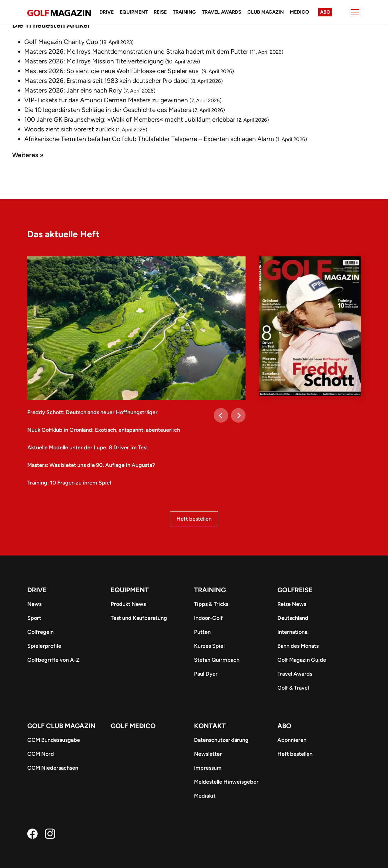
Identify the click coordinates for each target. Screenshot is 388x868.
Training (184, 12)
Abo (325, 12)
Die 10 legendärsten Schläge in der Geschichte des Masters (108, 110)
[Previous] (221, 415)
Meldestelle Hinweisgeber (226, 782)
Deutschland (293, 618)
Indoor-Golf (208, 618)
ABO (284, 726)
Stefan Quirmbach (217, 660)
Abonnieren (292, 740)
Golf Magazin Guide (302, 660)
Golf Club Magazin (61, 726)
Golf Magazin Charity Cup (61, 42)
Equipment (134, 12)
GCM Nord (41, 754)
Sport (34, 618)
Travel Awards (222, 12)
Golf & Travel (293, 688)
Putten (202, 632)
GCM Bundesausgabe (54, 740)
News (34, 604)
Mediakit (205, 796)
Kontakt (210, 726)
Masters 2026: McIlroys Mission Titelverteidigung (94, 61)
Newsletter (208, 754)
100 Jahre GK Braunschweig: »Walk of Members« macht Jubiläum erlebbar (130, 119)
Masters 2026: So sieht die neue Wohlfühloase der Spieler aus (112, 71)
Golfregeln (40, 632)
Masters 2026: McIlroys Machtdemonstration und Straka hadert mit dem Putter (136, 51)
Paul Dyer (206, 674)
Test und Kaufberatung (139, 618)
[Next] (238, 415)
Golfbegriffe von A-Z (53, 660)
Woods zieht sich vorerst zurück (69, 129)
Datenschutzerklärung (221, 740)
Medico (299, 12)
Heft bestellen (194, 519)
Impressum (208, 768)
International (293, 632)
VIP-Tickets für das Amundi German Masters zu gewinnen (106, 100)
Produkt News (128, 604)
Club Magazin (266, 12)
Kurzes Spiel (209, 646)
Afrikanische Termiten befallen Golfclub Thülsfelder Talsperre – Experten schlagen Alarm (149, 139)
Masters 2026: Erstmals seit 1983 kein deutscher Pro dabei (107, 81)
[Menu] (355, 12)
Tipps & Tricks (211, 604)
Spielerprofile (44, 646)
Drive (107, 12)
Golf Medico (133, 726)
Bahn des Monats (298, 646)
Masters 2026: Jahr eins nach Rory (73, 90)
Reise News (292, 604)
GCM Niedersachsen (53, 768)
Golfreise (295, 590)
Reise (160, 12)
